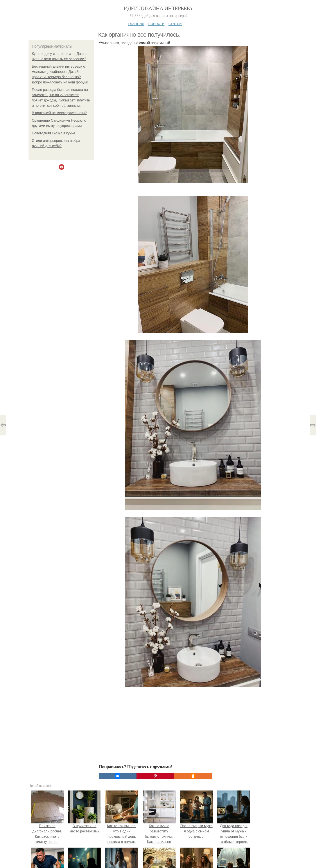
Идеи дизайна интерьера (158, 8)
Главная (136, 23)
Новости (156, 23)
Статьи (175, 23)
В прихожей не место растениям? (59, 113)
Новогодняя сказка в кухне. (54, 133)
